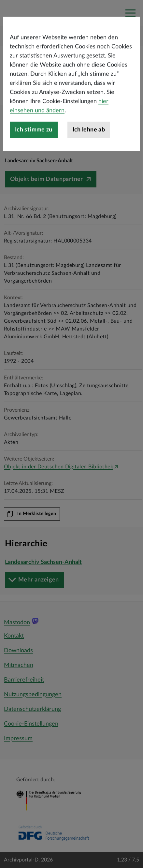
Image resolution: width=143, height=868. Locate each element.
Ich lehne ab (89, 156)
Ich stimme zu (34, 156)
